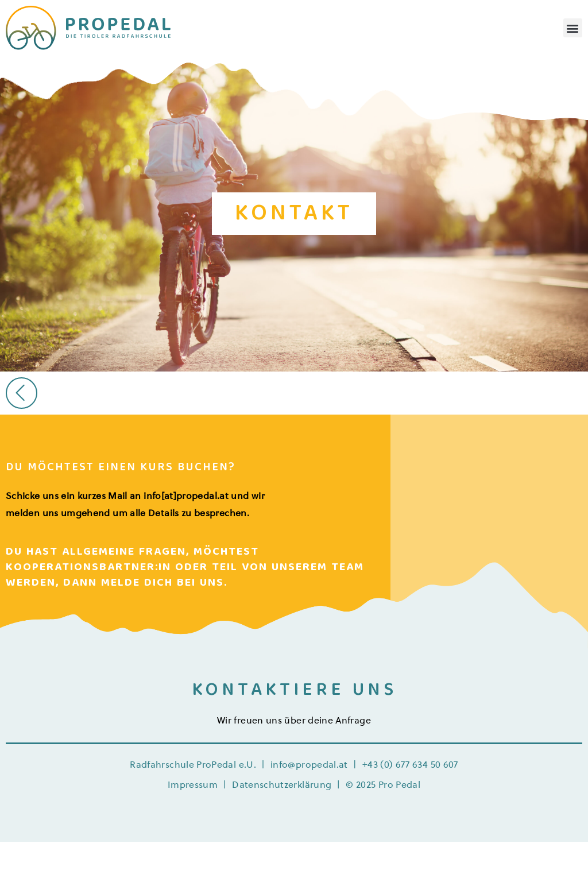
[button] (573, 28)
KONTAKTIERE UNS (294, 691)
